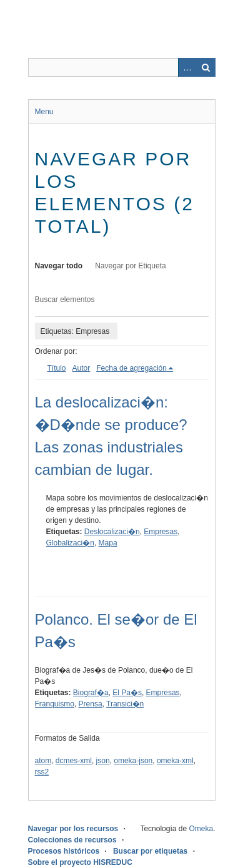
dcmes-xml (74, 761)
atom (43, 761)
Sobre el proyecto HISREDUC (80, 862)
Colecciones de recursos (72, 840)
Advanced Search (187, 67)
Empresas (161, 532)
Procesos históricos (64, 851)
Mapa (108, 543)
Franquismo (55, 704)
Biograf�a (91, 693)
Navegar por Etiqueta (130, 266)
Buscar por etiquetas (150, 851)
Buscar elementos (65, 300)
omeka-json (133, 761)
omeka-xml (175, 761)
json (103, 761)
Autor (82, 368)
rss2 (42, 772)
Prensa (91, 704)
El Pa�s (127, 693)
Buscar (206, 67)
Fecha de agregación (131, 368)
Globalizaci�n (70, 543)
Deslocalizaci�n (112, 532)
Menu (44, 112)
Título (57, 368)
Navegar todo (59, 266)
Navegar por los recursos (73, 829)
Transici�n (125, 704)
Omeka (201, 829)
